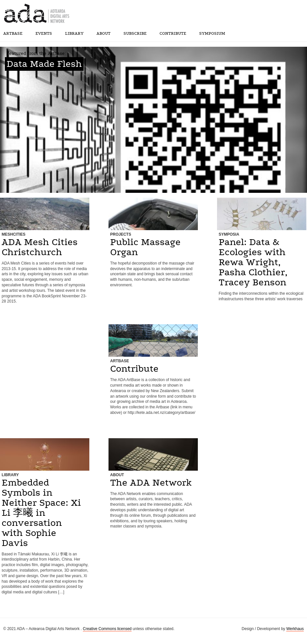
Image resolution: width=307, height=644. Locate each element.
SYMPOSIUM (212, 33)
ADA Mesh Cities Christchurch (40, 247)
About (103, 33)
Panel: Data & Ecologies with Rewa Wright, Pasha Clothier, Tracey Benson (253, 262)
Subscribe (135, 33)
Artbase (13, 33)
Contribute (173, 33)
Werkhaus (295, 629)
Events (44, 33)
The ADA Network (151, 483)
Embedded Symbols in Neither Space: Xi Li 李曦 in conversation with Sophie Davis (41, 513)
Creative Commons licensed (107, 629)
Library (74, 33)
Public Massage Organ (145, 247)
